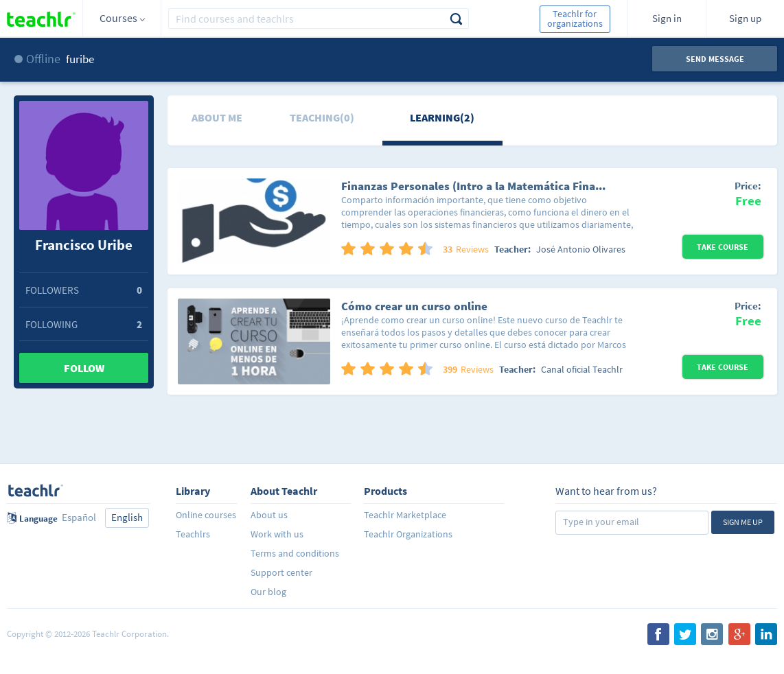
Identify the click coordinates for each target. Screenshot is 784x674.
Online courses (206, 515)
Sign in (667, 18)
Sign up (745, 18)
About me (217, 117)
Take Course (723, 247)
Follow (84, 368)
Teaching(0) (322, 117)
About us (269, 515)
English (127, 517)
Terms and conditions (295, 553)
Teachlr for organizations (575, 19)
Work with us (277, 534)
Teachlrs (193, 534)
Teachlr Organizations (408, 534)
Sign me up (743, 522)
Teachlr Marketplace (405, 515)
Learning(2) (442, 117)
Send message (715, 59)
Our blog (268, 592)
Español (79, 517)
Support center (281, 572)
